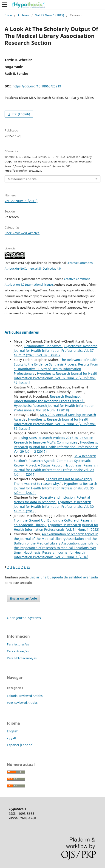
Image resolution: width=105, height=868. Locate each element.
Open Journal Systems (24, 618)
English (13, 731)
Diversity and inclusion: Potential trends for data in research (52, 500)
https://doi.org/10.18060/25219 (37, 86)
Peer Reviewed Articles (22, 233)
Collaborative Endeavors (43, 346)
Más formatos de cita (22, 179)
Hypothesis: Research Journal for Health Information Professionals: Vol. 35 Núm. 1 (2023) (55, 488)
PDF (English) (21, 114)
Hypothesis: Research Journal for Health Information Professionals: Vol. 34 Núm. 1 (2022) (57, 527)
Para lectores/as (18, 644)
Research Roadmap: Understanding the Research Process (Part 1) (49, 399)
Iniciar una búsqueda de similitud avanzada (64, 577)
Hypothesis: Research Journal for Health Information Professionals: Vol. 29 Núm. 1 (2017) (56, 470)
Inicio (8, 15)
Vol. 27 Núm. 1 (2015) (50, 15)
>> (28, 567)
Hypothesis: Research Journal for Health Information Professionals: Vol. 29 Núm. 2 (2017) (56, 447)
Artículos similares (22, 332)
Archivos (24, 15)
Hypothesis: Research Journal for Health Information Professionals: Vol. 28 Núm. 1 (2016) (51, 555)
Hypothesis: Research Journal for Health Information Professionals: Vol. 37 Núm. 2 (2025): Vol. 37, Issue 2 (56, 350)
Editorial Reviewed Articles (25, 696)
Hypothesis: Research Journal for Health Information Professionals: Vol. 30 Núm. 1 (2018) (54, 408)
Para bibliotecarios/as (22, 658)
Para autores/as (18, 651)
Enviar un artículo (24, 598)
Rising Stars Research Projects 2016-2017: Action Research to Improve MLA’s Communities (54, 440)
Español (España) (20, 745)
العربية (11, 738)
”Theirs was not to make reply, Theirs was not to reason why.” (53, 481)
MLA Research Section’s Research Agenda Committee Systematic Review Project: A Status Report (55, 461)
